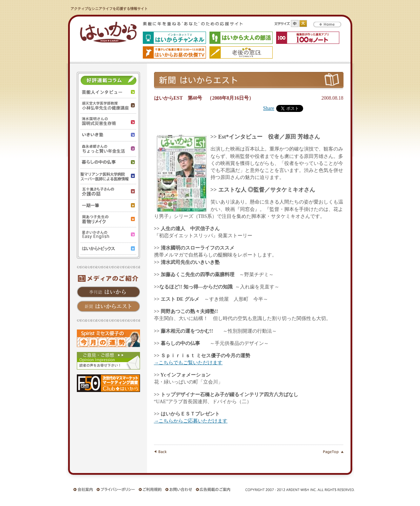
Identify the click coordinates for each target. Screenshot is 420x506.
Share (269, 108)
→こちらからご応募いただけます (191, 421)
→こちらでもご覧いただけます (188, 363)
